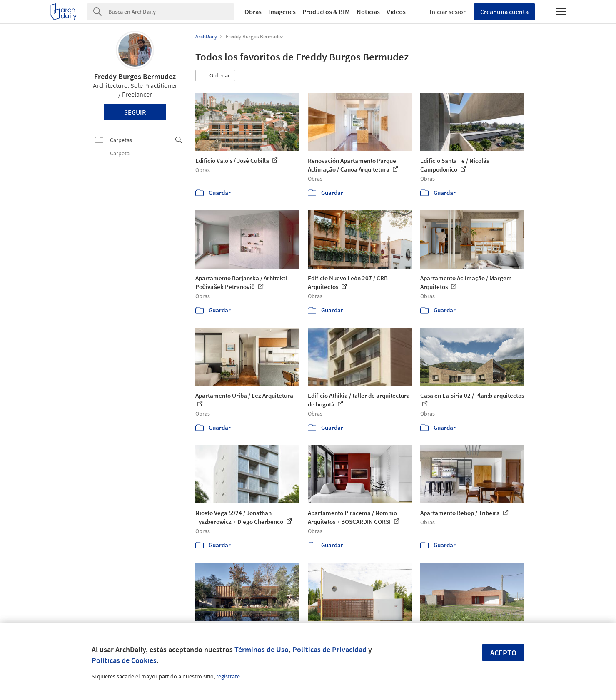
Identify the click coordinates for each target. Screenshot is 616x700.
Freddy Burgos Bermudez (135, 76)
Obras (253, 12)
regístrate (228, 676)
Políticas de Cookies (124, 660)
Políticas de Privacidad (329, 649)
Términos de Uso (262, 649)
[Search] (171, 12)
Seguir (135, 112)
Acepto (503, 653)
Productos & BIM (326, 12)
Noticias (368, 12)
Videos (396, 12)
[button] (215, 76)
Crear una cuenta (504, 12)
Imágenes (282, 12)
